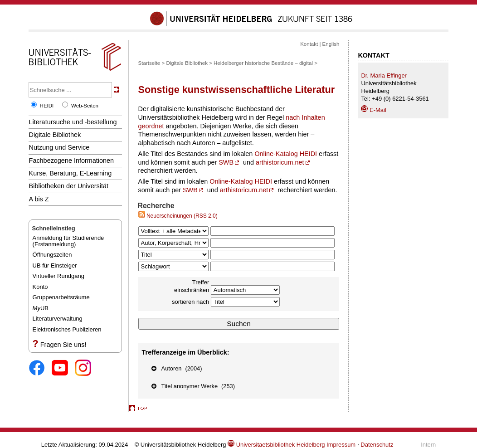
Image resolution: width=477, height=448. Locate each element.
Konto (40, 287)
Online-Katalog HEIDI (286, 154)
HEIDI (47, 106)
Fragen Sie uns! (63, 345)
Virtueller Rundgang (58, 276)
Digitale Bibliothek (55, 135)
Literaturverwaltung (58, 319)
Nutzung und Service (59, 147)
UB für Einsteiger (55, 265)
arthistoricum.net (280, 162)
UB (41, 308)
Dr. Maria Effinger (384, 75)
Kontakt (309, 44)
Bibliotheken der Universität (69, 186)
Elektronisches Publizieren (67, 329)
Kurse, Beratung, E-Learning (71, 173)
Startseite (149, 63)
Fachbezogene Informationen (71, 161)
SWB (226, 162)
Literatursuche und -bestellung (73, 122)
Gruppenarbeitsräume (61, 297)
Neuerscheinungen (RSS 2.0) (178, 216)
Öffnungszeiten (52, 255)
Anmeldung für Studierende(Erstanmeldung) (68, 241)
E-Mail (373, 110)
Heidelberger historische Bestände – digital (263, 63)
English (331, 44)
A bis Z (39, 199)
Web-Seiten (85, 106)
